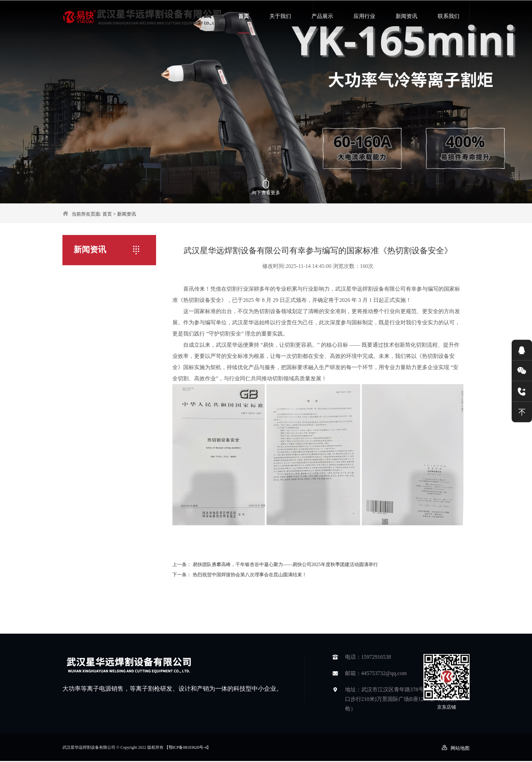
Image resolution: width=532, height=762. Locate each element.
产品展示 (322, 16)
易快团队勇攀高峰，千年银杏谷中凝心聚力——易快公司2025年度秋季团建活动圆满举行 (285, 565)
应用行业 (364, 16)
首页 (244, 16)
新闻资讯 (406, 16)
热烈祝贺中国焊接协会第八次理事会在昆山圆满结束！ (250, 575)
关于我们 (280, 16)
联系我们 (449, 16)
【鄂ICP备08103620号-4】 (188, 747)
